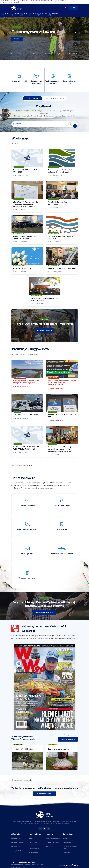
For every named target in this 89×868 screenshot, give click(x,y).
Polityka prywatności (17, 865)
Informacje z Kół (16, 847)
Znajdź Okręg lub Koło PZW (54, 98)
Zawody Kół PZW (16, 851)
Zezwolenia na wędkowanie (33, 843)
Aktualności (15, 144)
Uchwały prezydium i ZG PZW (70, 848)
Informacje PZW (16, 839)
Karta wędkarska (33, 852)
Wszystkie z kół (33, 355)
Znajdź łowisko (32, 98)
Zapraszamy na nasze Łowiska (20, 54)
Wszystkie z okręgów (18, 355)
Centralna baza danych (52, 843)
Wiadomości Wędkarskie (39, 54)
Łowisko (18, 123)
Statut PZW (66, 839)
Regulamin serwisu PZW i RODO (34, 865)
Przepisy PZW (50, 847)
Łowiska (31, 839)
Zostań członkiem (34, 848)
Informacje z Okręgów (18, 843)
